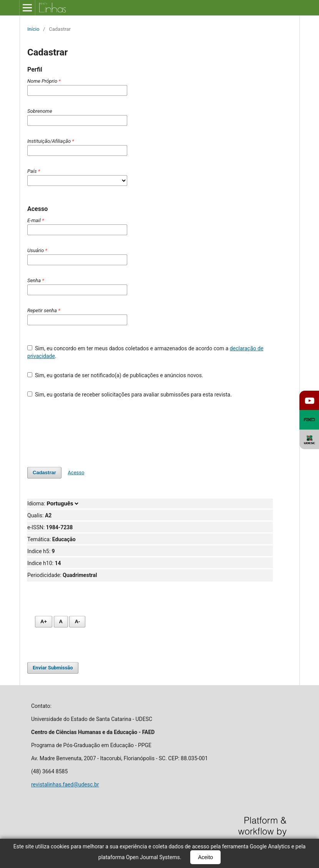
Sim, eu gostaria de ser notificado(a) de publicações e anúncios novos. (115, 375)
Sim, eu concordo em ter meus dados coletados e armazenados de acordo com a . (145, 352)
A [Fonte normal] (61, 621)
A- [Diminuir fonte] (77, 621)
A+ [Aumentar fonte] (44, 621)
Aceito (205, 857)
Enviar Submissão (53, 668)
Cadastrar (44, 472)
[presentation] (86, 433)
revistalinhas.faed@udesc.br (65, 784)
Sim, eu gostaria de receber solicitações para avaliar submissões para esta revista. (130, 395)
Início (33, 29)
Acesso (76, 472)
